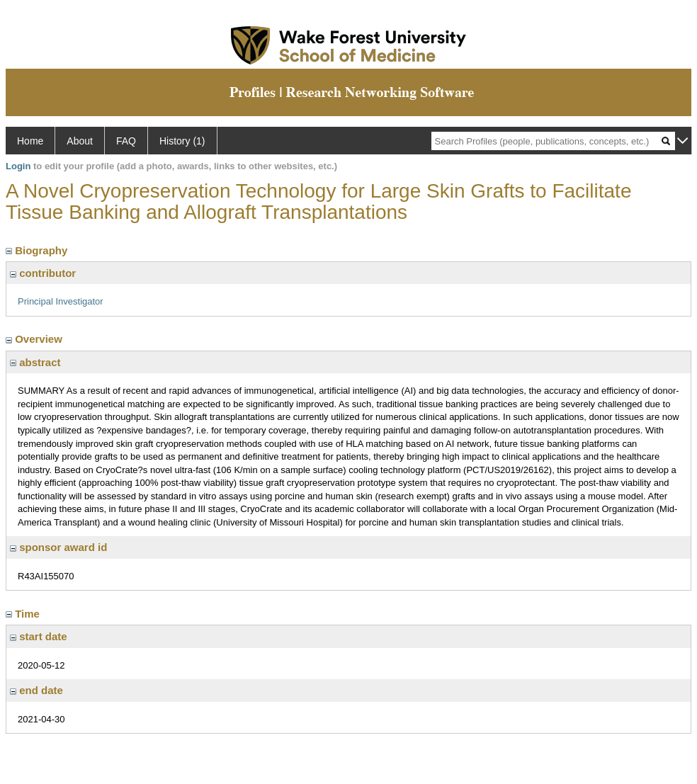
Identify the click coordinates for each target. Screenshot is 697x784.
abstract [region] (35, 362)
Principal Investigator (61, 301)
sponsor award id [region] (58, 547)
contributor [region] (43, 273)
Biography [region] (38, 250)
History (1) (182, 141)
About (80, 141)
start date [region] (39, 636)
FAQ (126, 141)
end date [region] (36, 690)
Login (18, 166)
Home (30, 141)
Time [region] (24, 614)
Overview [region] (35, 339)
